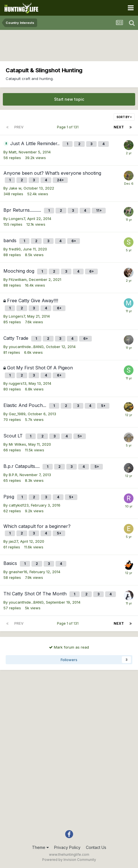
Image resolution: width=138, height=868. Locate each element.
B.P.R (13, 475)
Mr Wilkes (17, 444)
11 (99, 210)
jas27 (13, 541)
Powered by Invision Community (69, 860)
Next (119, 127)
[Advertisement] (69, 47)
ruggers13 (18, 383)
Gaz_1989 (17, 414)
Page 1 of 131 (69, 127)
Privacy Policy (67, 847)
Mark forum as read (69, 647)
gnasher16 (18, 572)
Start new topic (69, 99)
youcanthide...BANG (26, 347)
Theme (40, 847)
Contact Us (96, 847)
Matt (13, 152)
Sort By (124, 117)
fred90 (15, 249)
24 (60, 180)
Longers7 (17, 219)
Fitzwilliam (18, 279)
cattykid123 (19, 505)
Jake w (15, 188)
